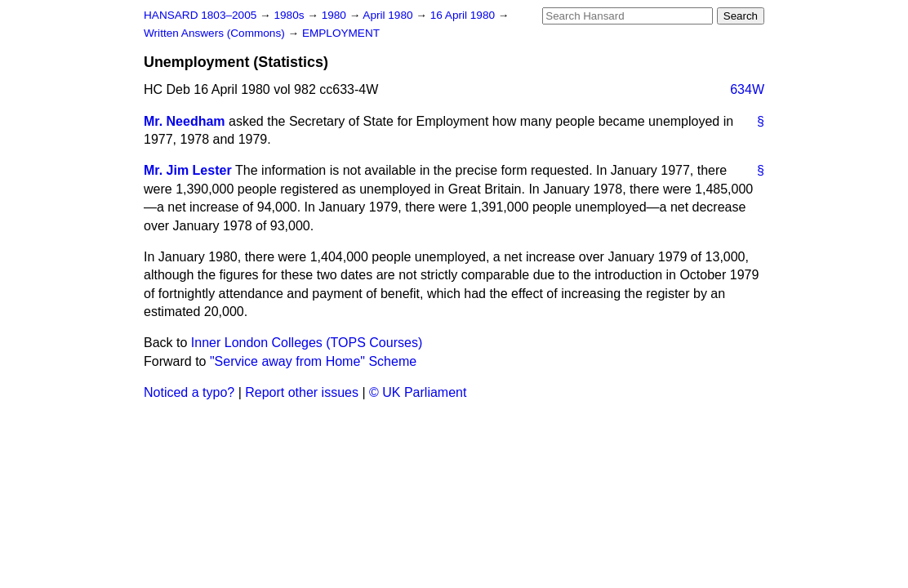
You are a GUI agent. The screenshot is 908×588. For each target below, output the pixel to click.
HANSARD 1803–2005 (200, 15)
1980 (336, 15)
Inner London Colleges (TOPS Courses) (307, 343)
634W (747, 89)
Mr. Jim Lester (188, 170)
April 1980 (389, 15)
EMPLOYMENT (341, 33)
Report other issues (302, 392)
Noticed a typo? (189, 392)
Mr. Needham (185, 121)
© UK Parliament (418, 392)
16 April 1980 (464, 15)
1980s (290, 15)
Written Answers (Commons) (216, 33)
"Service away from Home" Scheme (313, 361)
